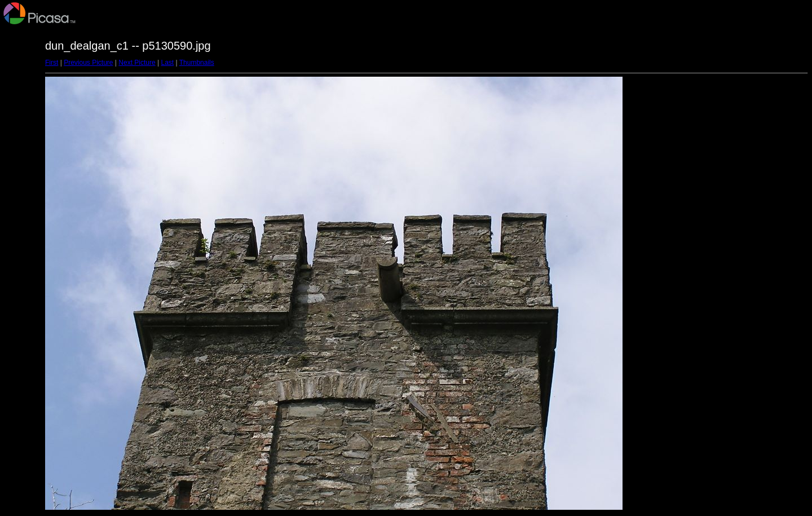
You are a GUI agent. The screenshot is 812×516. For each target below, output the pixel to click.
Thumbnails (197, 63)
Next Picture (137, 63)
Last (167, 63)
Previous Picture (88, 63)
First (52, 63)
